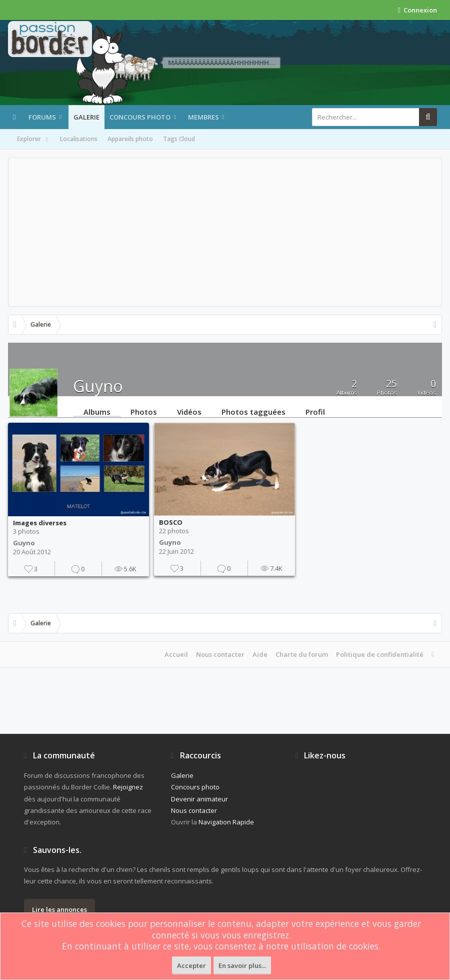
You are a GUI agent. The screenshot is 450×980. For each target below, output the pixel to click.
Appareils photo (130, 139)
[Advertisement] (225, 232)
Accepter (191, 965)
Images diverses (40, 523)
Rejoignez (128, 787)
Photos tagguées (253, 411)
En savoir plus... (242, 965)
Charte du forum (302, 654)
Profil (315, 411)
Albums (97, 411)
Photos (144, 411)
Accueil (176, 654)
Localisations (79, 139)
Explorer (33, 140)
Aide (260, 654)
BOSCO (171, 522)
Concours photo (140, 117)
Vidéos (189, 411)
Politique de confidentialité (380, 654)
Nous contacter (220, 654)
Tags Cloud (179, 139)
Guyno (24, 543)
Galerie (86, 117)
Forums (42, 117)
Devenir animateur (199, 799)
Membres (203, 117)
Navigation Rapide (226, 822)
